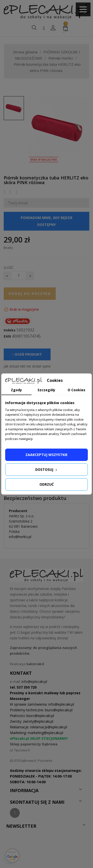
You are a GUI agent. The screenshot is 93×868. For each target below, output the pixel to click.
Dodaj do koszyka (30, 293)
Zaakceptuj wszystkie (46, 455)
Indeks (10, 330)
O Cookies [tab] (76, 390)
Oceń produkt (27, 354)
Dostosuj (47, 469)
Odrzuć (47, 484)
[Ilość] (19, 276)
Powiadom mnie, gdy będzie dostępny (47, 221)
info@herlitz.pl (20, 537)
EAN (7, 336)
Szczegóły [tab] (46, 390)
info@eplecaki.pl (34, 682)
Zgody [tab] (16, 390)
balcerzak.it (35, 664)
